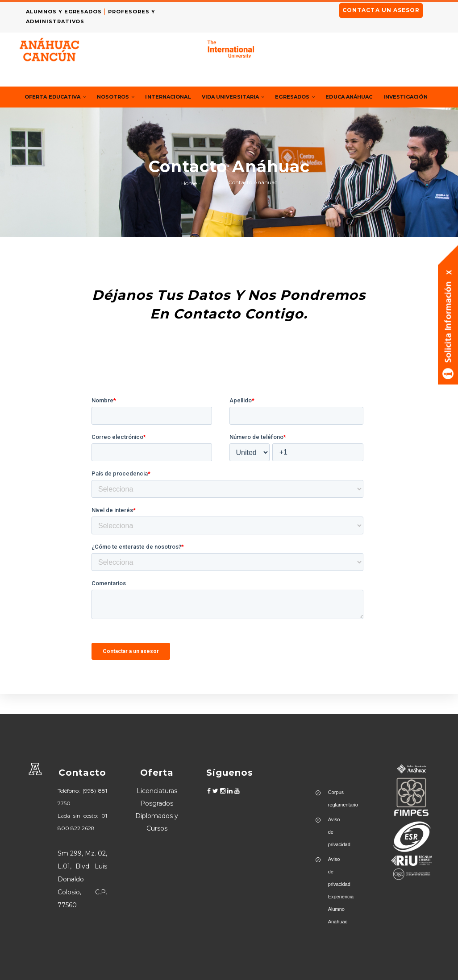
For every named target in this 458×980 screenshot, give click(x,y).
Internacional (182, 97)
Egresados (322, 97)
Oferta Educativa (59, 97)
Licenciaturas (157, 791)
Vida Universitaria (254, 97)
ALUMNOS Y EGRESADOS (67, 12)
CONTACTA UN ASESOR (381, 10)
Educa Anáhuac (381, 97)
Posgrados (157, 803)
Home (189, 203)
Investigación (49, 118)
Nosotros (125, 97)
